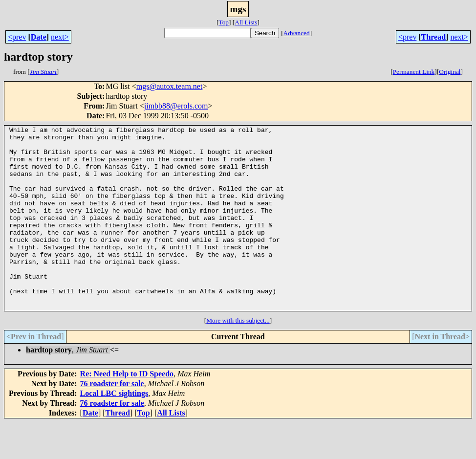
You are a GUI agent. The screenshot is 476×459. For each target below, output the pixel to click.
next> (60, 37)
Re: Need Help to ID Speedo (127, 410)
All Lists (246, 22)
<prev (17, 37)
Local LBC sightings (114, 430)
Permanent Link (414, 72)
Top (224, 22)
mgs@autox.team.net (170, 86)
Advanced (297, 33)
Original (450, 72)
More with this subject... (238, 357)
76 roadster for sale (112, 420)
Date (39, 37)
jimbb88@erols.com (176, 106)
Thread (433, 37)
